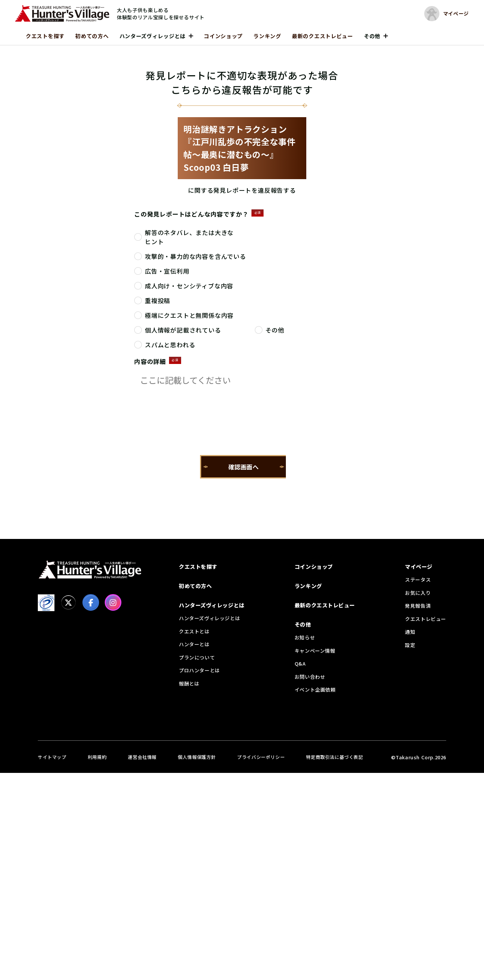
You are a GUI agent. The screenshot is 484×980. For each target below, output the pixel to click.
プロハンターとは (199, 670)
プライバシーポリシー (261, 757)
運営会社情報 (142, 757)
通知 (410, 632)
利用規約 (97, 757)
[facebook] (91, 602)
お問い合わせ (310, 677)
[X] (68, 602)
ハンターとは (194, 644)
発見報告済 (418, 606)
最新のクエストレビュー (323, 36)
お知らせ (305, 637)
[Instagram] (113, 602)
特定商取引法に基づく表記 (334, 757)
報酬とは (189, 684)
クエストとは (194, 631)
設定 (410, 645)
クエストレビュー (426, 619)
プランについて (197, 657)
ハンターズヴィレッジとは (153, 36)
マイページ (419, 567)
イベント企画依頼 (315, 690)
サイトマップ (52, 757)
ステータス (418, 580)
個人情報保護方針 (197, 757)
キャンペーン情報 (315, 651)
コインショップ (223, 36)
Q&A (300, 663)
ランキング (267, 36)
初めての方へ (92, 36)
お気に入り (418, 593)
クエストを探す (45, 36)
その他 (372, 36)
